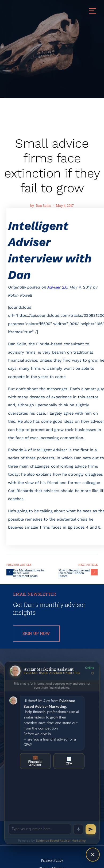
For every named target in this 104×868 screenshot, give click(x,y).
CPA (69, 761)
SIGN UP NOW (36, 633)
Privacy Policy (52, 860)
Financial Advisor (35, 761)
